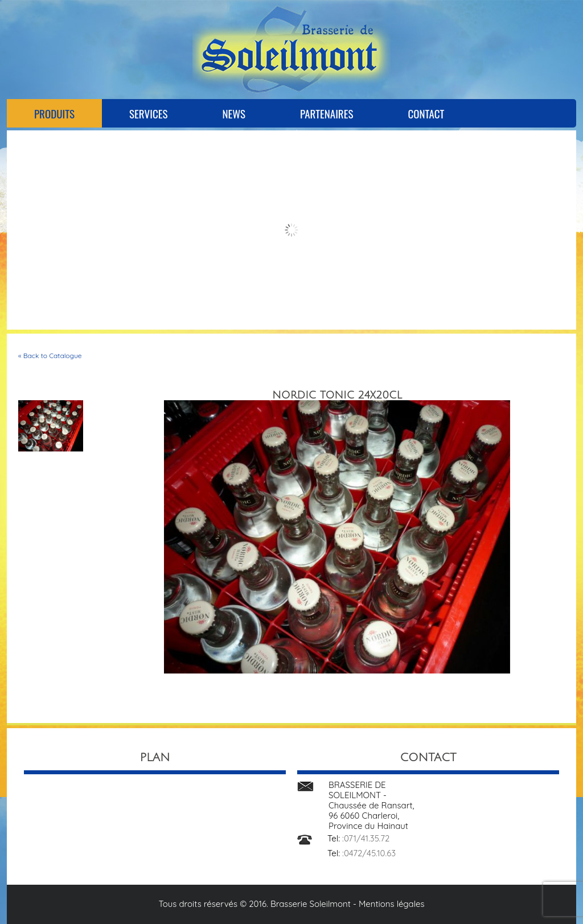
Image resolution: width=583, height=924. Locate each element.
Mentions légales (392, 904)
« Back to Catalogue (50, 356)
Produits (54, 113)
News (234, 113)
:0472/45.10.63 (369, 853)
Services (148, 113)
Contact (426, 113)
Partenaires (327, 113)
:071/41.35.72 (366, 838)
